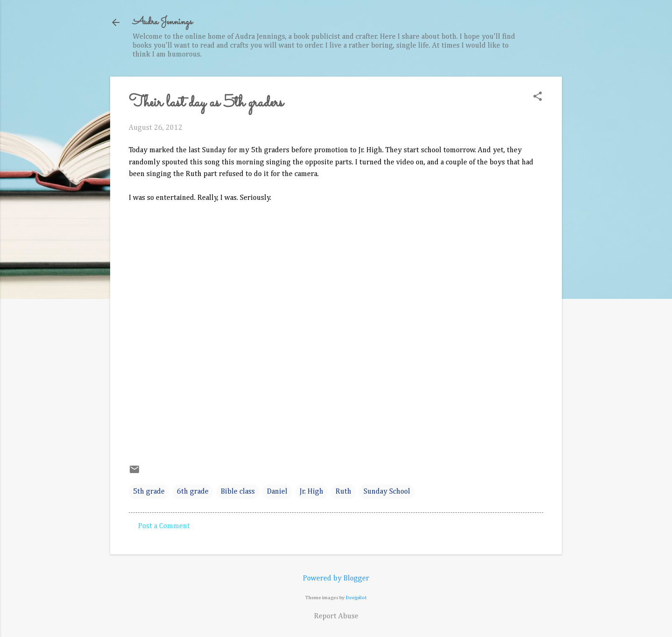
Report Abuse (336, 616)
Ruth (343, 492)
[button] (538, 97)
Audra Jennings (162, 22)
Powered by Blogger (336, 579)
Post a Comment (164, 526)
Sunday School (387, 492)
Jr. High (311, 492)
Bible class (238, 492)
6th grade (193, 492)
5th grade (149, 492)
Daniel (277, 492)
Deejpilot (356, 598)
